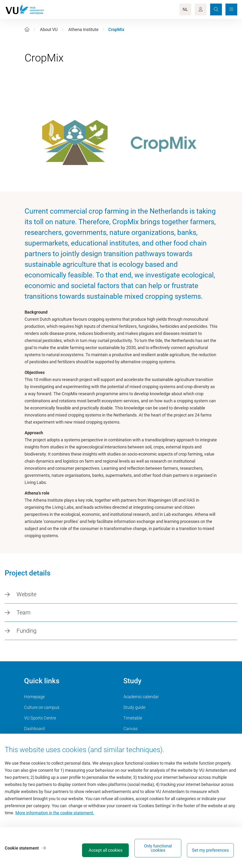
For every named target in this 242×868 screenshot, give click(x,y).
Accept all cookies (106, 850)
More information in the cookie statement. (55, 813)
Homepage (34, 697)
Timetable (133, 718)
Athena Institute (83, 29)
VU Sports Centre (40, 718)
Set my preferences (210, 850)
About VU (49, 29)
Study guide (134, 707)
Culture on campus (42, 707)
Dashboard (34, 729)
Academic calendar (141, 697)
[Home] (27, 29)
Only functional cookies (158, 848)
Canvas (130, 729)
